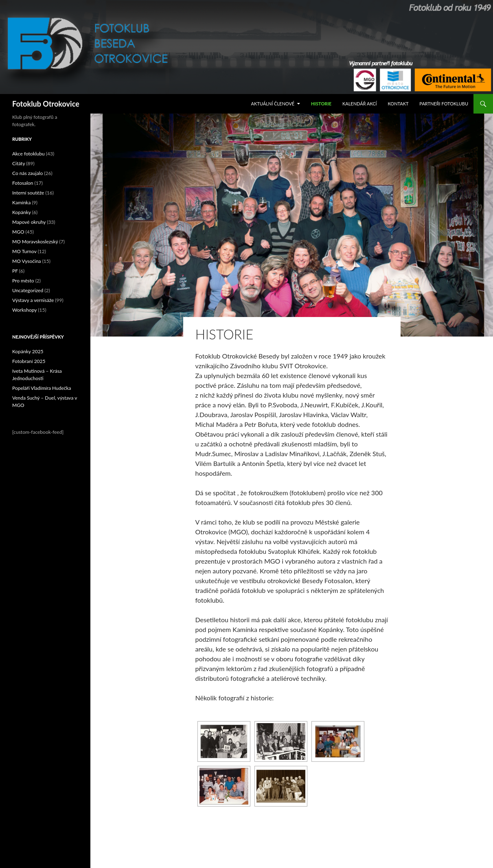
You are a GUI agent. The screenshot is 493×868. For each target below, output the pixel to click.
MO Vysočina (27, 261)
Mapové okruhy (29, 222)
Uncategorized (28, 290)
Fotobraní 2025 (29, 361)
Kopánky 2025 (28, 351)
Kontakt (398, 104)
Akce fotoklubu (28, 154)
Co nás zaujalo (27, 173)
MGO (18, 232)
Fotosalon (23, 183)
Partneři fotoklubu (444, 104)
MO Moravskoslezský (35, 242)
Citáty (19, 163)
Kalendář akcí (360, 104)
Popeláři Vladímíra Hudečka (42, 388)
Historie (321, 104)
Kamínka (21, 202)
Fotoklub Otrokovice (46, 104)
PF (15, 271)
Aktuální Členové (273, 104)
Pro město (23, 281)
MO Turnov (24, 251)
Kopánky (22, 212)
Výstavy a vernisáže (33, 300)
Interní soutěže (28, 193)
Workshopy (24, 310)
